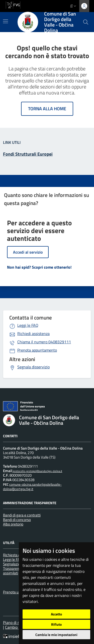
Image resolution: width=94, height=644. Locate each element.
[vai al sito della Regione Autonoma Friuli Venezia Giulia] (13, 5)
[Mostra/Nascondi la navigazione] (6, 21)
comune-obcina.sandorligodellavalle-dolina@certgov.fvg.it (32, 487)
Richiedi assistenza (33, 334)
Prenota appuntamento (37, 350)
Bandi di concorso (17, 520)
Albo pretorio (13, 524)
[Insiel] (12, 636)
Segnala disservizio (33, 367)
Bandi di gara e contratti (22, 515)
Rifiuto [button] (56, 624)
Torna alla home (47, 109)
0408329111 (44, 342)
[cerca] (86, 22)
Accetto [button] (56, 614)
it (74, 6)
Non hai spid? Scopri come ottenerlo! (39, 267)
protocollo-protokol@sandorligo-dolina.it (37, 471)
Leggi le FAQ (28, 325)
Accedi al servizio (28, 252)
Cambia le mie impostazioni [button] (56, 635)
